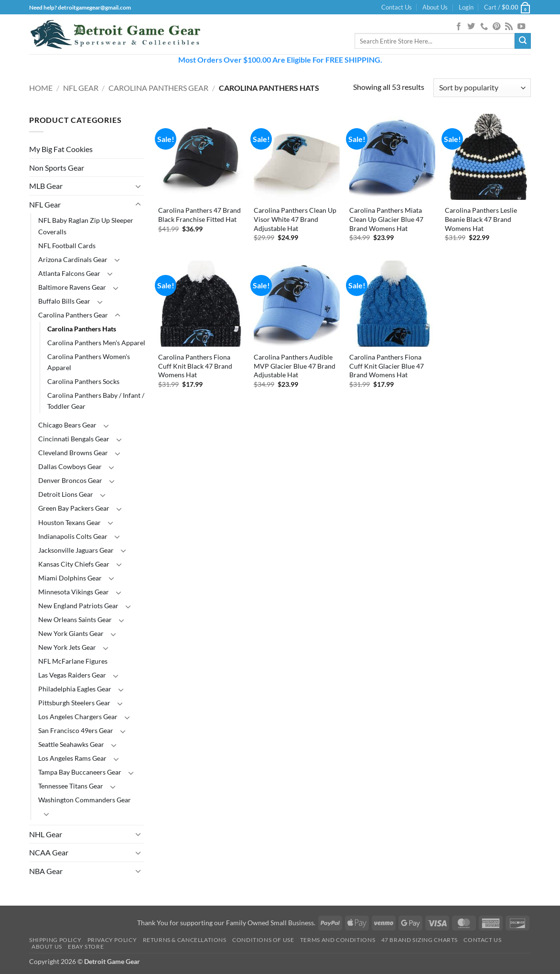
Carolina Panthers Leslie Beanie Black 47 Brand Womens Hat (481, 219)
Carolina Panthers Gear (158, 88)
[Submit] (523, 41)
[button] (466, 7)
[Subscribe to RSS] (509, 27)
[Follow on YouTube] (521, 27)
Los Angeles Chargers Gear (78, 717)
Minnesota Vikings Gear (74, 592)
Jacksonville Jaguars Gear (76, 550)
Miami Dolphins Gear (70, 578)
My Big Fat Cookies (61, 149)
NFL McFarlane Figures (73, 661)
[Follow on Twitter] (471, 27)
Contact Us (397, 7)
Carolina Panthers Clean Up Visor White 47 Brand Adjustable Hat (295, 219)
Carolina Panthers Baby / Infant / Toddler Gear (96, 401)
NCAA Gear (49, 852)
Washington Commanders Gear (85, 800)
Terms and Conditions (338, 940)
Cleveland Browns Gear (73, 453)
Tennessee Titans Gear (71, 786)
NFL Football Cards (67, 246)
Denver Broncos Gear (70, 480)
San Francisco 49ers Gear (76, 730)
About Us (435, 7)
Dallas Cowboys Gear (70, 466)
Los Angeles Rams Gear (72, 758)
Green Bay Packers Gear (74, 508)
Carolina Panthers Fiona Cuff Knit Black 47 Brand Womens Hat (195, 366)
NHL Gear (46, 834)
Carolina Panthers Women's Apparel (89, 362)
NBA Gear (46, 871)
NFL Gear (81, 88)
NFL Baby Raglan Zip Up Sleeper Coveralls (86, 226)
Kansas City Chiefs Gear (74, 564)
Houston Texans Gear (70, 522)
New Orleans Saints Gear (75, 619)
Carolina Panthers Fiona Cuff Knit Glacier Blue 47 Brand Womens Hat (387, 366)
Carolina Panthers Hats (82, 329)
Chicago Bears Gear (67, 425)
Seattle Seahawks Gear (71, 744)
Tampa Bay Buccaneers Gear (80, 772)
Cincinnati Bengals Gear (74, 439)
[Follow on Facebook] (459, 27)
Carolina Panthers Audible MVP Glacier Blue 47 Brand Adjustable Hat (295, 366)
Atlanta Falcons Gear (69, 273)
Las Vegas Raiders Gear (72, 675)
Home (41, 88)
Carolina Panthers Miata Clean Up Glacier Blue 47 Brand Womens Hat (386, 219)
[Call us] (484, 27)
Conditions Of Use (263, 940)
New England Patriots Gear (78, 606)
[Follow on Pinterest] (496, 27)
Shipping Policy (55, 940)
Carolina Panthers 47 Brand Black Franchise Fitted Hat (199, 215)
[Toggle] (138, 186)
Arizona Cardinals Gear (73, 259)
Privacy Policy (112, 940)
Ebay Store (86, 947)
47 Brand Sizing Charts (420, 940)
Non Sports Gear (57, 168)
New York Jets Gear (67, 647)
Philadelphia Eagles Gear (75, 689)
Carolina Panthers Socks (83, 381)
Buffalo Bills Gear (64, 301)
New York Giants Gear (71, 633)
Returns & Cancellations (185, 940)
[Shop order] (482, 88)
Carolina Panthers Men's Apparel (96, 343)
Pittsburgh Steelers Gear (74, 703)
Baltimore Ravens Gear (72, 287)
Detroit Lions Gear (66, 494)
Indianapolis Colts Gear (73, 536)
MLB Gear (46, 186)
